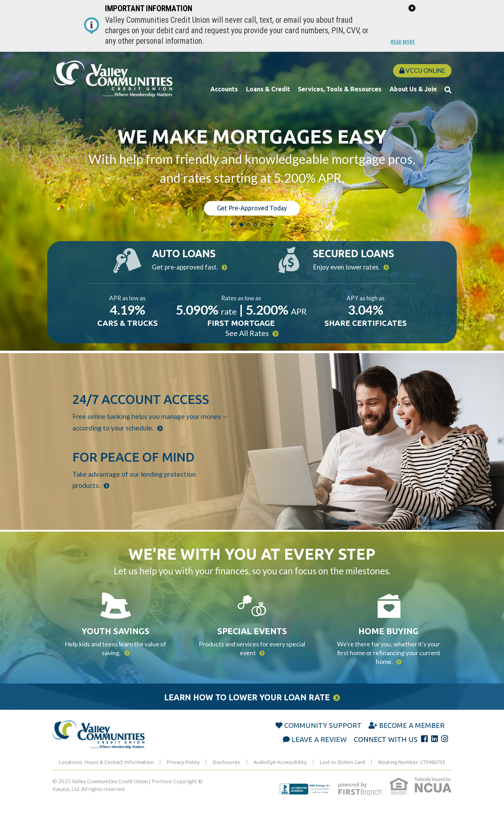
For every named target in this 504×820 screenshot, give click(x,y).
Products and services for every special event (252, 654)
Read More (401, 42)
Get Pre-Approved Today (252, 207)
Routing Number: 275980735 (412, 772)
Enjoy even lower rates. (348, 266)
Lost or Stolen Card (342, 772)
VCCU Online (422, 71)
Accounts (224, 89)
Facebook (424, 749)
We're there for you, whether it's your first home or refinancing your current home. (389, 659)
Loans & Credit (268, 89)
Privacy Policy (183, 772)
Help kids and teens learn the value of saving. (115, 654)
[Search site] (448, 90)
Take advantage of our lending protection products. (132, 488)
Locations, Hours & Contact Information (106, 772)
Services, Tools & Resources (340, 89)
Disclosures (226, 772)
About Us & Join (413, 89)
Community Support (323, 735)
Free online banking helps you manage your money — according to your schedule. (148, 425)
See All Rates (247, 336)
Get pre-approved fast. (185, 266)
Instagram (445, 749)
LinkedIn (435, 749)
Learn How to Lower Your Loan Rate (246, 706)
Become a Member (412, 735)
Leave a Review (319, 749)
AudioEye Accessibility (280, 772)
